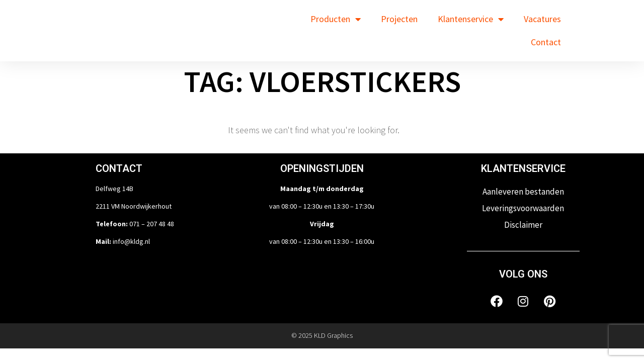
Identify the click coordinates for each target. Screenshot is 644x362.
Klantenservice (471, 19)
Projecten (399, 19)
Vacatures (542, 19)
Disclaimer (523, 225)
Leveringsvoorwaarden (523, 208)
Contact (546, 42)
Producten (336, 19)
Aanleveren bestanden (523, 192)
